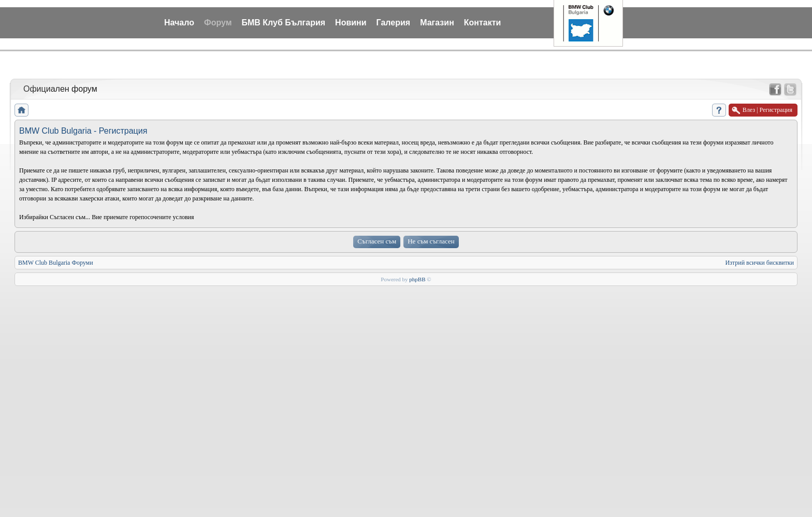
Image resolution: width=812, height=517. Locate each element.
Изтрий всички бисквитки (759, 263)
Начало (179, 23)
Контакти (483, 23)
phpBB (417, 279)
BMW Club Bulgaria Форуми (56, 263)
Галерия (394, 23)
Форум (218, 23)
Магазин (437, 23)
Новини (351, 23)
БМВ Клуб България (283, 23)
